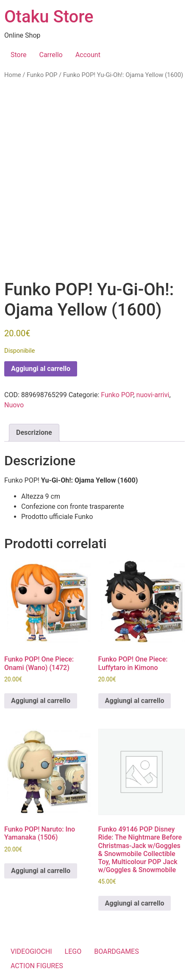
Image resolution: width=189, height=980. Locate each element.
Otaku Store (49, 17)
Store (18, 55)
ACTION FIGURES (37, 966)
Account (88, 55)
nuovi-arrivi (153, 395)
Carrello (51, 55)
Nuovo (14, 405)
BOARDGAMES (117, 951)
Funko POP (42, 75)
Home (13, 75)
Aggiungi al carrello (41, 369)
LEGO (73, 951)
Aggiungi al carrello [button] (41, 701)
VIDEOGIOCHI (31, 951)
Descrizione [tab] (34, 432)
